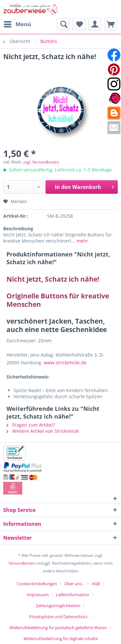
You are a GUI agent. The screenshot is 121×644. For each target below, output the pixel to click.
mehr (82, 241)
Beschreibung (18, 229)
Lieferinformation (73, 595)
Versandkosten (22, 563)
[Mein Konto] (95, 24)
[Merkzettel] (79, 24)
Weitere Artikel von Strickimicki (43, 431)
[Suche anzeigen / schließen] (63, 24)
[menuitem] (17, 24)
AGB (96, 584)
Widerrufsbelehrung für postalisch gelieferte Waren (58, 628)
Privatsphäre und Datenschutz (58, 617)
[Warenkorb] (111, 24)
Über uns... (74, 584)
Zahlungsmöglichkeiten (58, 606)
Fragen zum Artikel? (31, 425)
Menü (17, 23)
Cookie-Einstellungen (37, 584)
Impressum (38, 595)
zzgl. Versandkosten (41, 162)
